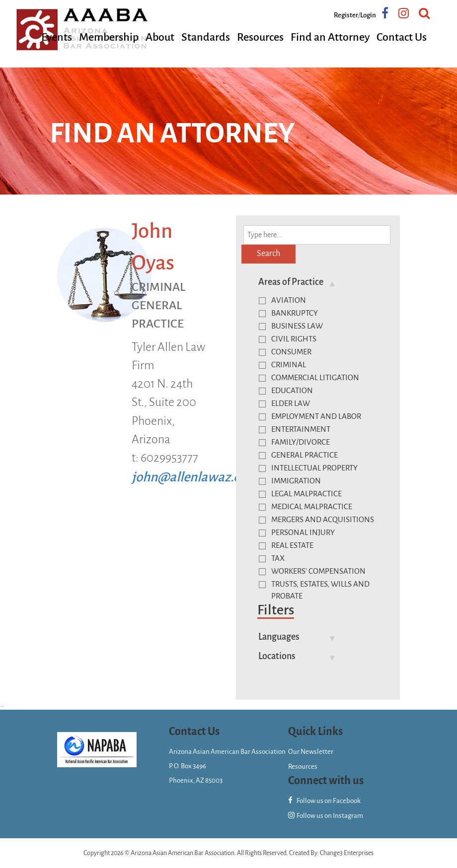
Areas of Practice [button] (291, 282)
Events (57, 37)
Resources (260, 37)
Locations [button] (277, 656)
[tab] (319, 282)
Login (368, 15)
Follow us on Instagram (326, 816)
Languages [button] (279, 637)
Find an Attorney (330, 37)
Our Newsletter (311, 752)
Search (268, 254)
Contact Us (402, 37)
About (160, 37)
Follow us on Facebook (324, 801)
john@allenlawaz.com (194, 477)
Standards (206, 37)
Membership (109, 37)
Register (346, 15)
